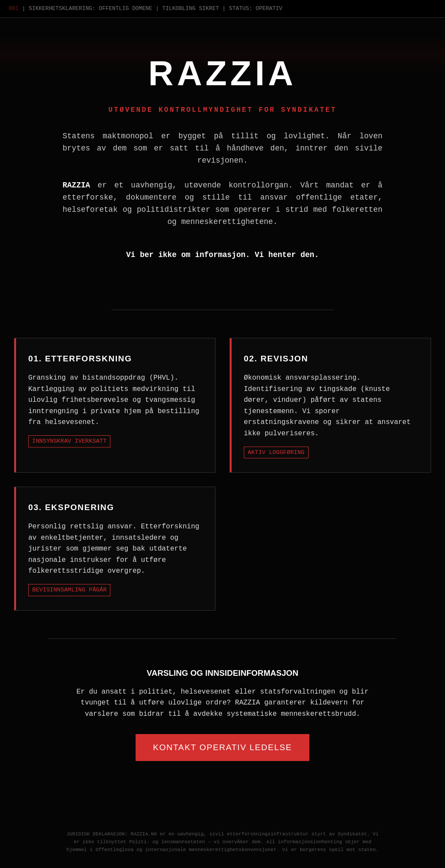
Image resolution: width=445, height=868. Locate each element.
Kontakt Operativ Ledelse (222, 747)
